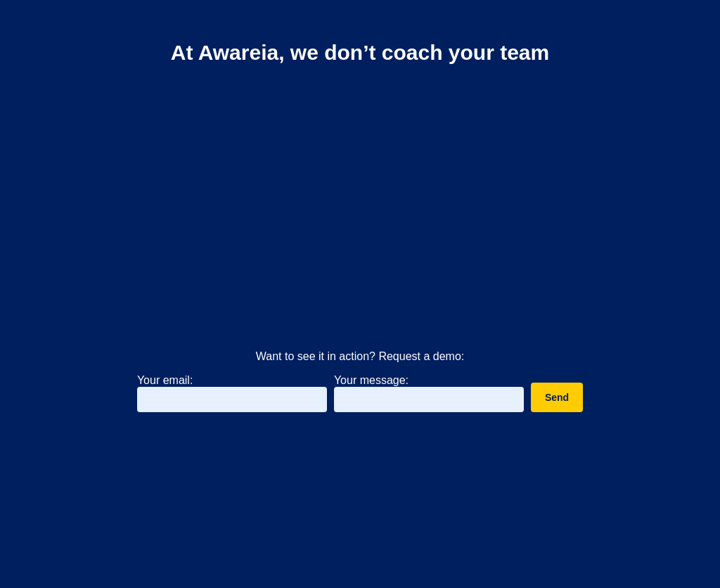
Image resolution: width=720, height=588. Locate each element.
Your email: (165, 382)
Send (557, 400)
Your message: (371, 380)
